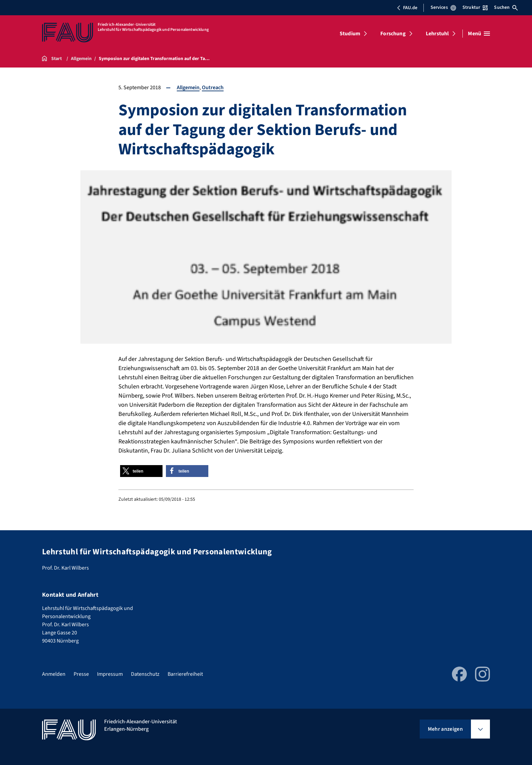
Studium (350, 34)
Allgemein (188, 88)
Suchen (506, 7)
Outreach (213, 88)
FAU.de (407, 8)
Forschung (393, 34)
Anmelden (54, 674)
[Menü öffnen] (479, 34)
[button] (141, 471)
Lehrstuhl (437, 34)
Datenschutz (145, 674)
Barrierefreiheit (185, 674)
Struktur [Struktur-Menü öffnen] (475, 7)
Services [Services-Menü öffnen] (443, 7)
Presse (81, 674)
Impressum (110, 674)
